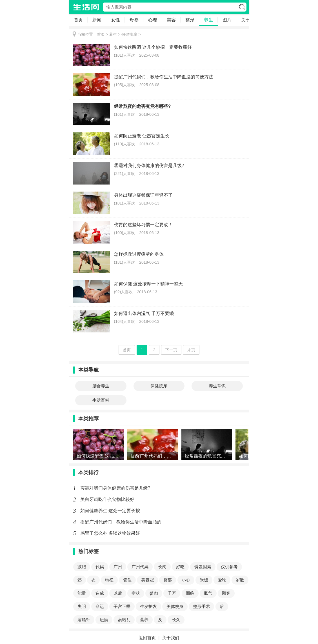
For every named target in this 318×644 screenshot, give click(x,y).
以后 (118, 593)
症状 (136, 593)
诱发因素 (203, 567)
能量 (82, 593)
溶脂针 (84, 620)
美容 (171, 20)
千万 (172, 593)
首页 (78, 20)
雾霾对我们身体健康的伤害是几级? (115, 488)
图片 (227, 20)
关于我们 (171, 638)
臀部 (168, 580)
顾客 (226, 593)
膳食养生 (101, 386)
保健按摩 (129, 34)
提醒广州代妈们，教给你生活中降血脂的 (121, 522)
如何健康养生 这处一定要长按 (110, 511)
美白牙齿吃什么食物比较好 (107, 499)
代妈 (100, 567)
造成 (100, 593)
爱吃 (222, 580)
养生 (208, 20)
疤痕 (104, 620)
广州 (118, 567)
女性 (115, 20)
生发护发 (148, 606)
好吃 (180, 567)
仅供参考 (229, 567)
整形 (190, 20)
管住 (127, 580)
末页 (191, 350)
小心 (186, 580)
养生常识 (217, 386)
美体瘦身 (175, 606)
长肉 (162, 567)
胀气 (208, 593)
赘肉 (154, 593)
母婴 (134, 20)
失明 (82, 606)
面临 (190, 593)
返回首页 (147, 638)
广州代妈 (140, 567)
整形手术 (201, 606)
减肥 (82, 567)
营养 (144, 620)
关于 (246, 20)
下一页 (171, 350)
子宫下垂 (122, 606)
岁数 (240, 580)
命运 (100, 606)
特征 (109, 580)
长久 (176, 620)
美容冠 (147, 580)
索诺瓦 (124, 620)
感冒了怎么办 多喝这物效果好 (110, 533)
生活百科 (101, 400)
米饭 (204, 580)
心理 (153, 20)
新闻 (97, 20)
